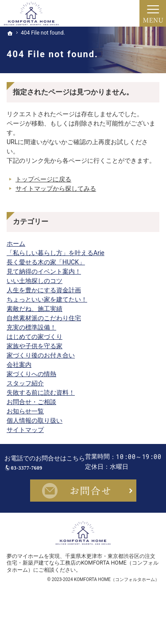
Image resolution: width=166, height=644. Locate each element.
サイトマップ (25, 430)
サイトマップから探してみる (56, 188)
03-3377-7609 (91, 471)
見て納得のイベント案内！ (44, 271)
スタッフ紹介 (25, 383)
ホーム (16, 243)
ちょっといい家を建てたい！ (47, 299)
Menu (153, 13)
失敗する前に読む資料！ (41, 393)
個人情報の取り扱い (35, 420)
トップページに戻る (43, 179)
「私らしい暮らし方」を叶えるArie (56, 253)
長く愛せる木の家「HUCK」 (46, 262)
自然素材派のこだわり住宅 (44, 318)
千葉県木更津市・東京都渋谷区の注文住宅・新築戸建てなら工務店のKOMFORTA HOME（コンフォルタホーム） (83, 594)
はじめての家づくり (35, 337)
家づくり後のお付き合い (41, 355)
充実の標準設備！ (31, 327)
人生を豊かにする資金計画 (44, 290)
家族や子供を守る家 (35, 346)
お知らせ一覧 (25, 411)
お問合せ (83, 522)
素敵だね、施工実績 (35, 309)
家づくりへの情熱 (31, 374)
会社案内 (19, 365)
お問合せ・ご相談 (31, 402)
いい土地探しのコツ (35, 281)
